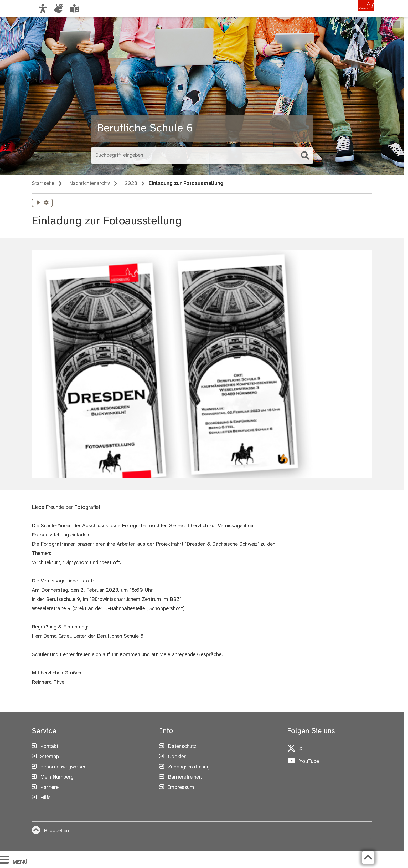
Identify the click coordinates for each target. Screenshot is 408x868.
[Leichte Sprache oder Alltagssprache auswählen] (74, 8)
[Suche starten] (305, 155)
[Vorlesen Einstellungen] (46, 203)
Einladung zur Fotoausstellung (186, 183)
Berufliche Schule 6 (145, 129)
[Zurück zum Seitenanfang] (368, 857)
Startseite (43, 183)
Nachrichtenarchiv (89, 183)
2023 (131, 183)
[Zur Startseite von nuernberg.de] (352, 14)
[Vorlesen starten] (38, 203)
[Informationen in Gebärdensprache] (59, 8)
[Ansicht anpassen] (43, 8)
